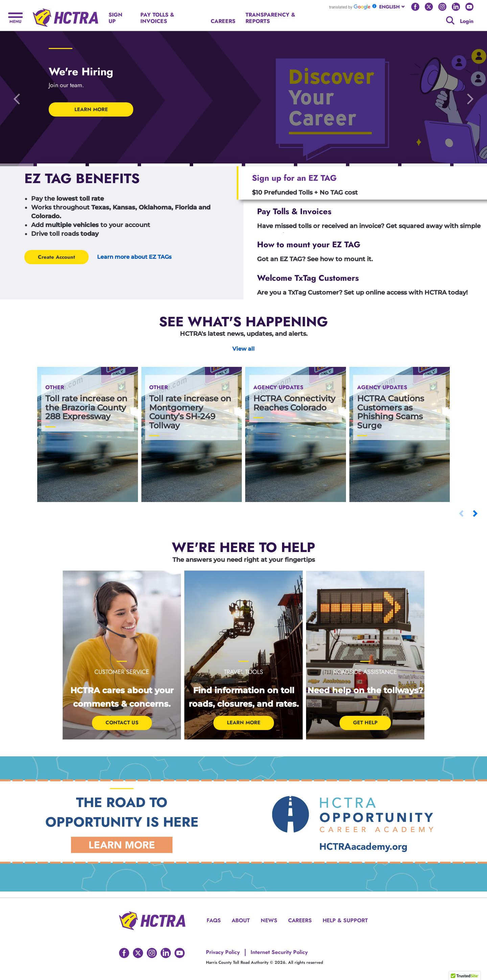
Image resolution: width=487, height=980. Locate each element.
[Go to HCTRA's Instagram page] (442, 7)
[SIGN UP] (120, 18)
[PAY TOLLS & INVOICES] (170, 18)
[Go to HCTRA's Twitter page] (429, 7)
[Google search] (450, 20)
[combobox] (392, 7)
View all (243, 349)
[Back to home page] (65, 15)
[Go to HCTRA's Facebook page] (415, 7)
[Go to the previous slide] (17, 99)
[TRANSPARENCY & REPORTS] (282, 18)
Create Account (56, 257)
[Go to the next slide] (470, 99)
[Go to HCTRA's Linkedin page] (456, 7)
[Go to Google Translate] (350, 7)
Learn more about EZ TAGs (134, 257)
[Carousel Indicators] (61, 165)
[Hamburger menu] (15, 17)
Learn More (244, 723)
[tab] (362, 183)
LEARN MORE (91, 109)
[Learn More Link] (122, 844)
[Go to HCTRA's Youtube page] (469, 7)
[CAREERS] (223, 21)
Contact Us (122, 723)
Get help (365, 723)
